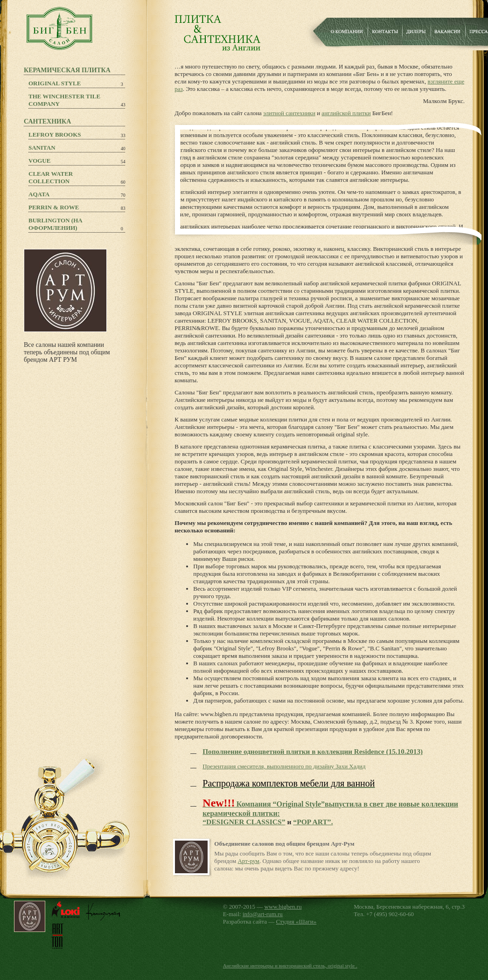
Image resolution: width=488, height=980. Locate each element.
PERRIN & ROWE (54, 207)
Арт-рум (248, 861)
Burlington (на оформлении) (56, 224)
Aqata (39, 194)
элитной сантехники (289, 113)
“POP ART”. (313, 822)
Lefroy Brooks (55, 135)
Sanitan (42, 148)
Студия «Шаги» (296, 921)
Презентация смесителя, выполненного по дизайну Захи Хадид (284, 766)
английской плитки (346, 113)
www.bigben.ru (283, 907)
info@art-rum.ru (263, 914)
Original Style (55, 83)
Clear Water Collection (51, 177)
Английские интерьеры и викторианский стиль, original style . (290, 966)
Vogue (39, 161)
